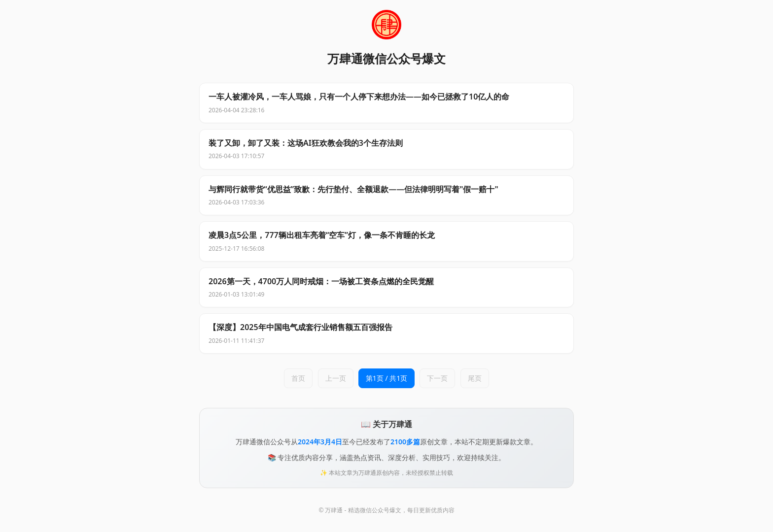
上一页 (336, 378)
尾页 (475, 378)
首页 (298, 378)
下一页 (437, 378)
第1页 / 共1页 (387, 378)
